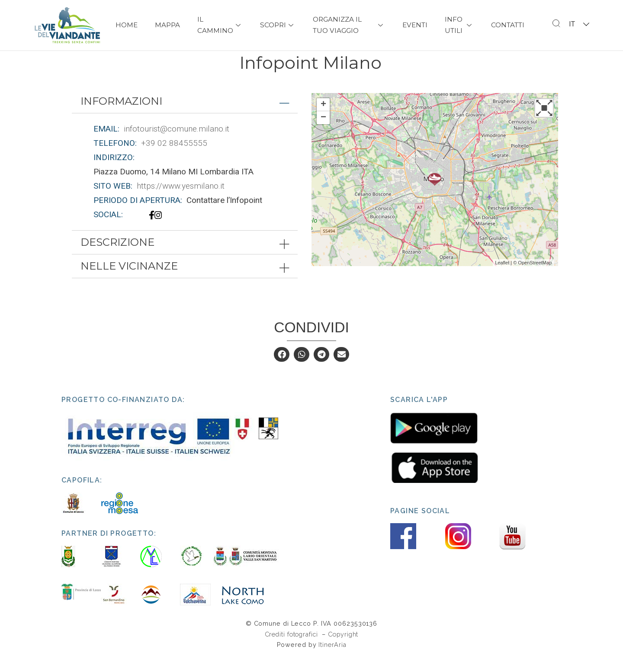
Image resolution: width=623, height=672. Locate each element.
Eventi (415, 25)
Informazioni (121, 117)
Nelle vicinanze (129, 281)
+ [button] (323, 120)
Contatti (508, 25)
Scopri (278, 25)
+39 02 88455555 (174, 159)
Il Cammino (220, 25)
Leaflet (502, 278)
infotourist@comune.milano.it (177, 144)
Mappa (167, 25)
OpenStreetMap (535, 278)
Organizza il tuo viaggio (349, 25)
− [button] (323, 133)
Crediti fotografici (292, 650)
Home (127, 25)
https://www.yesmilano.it (181, 201)
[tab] (185, 117)
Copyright (343, 650)
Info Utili (459, 25)
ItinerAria (332, 660)
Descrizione (117, 258)
